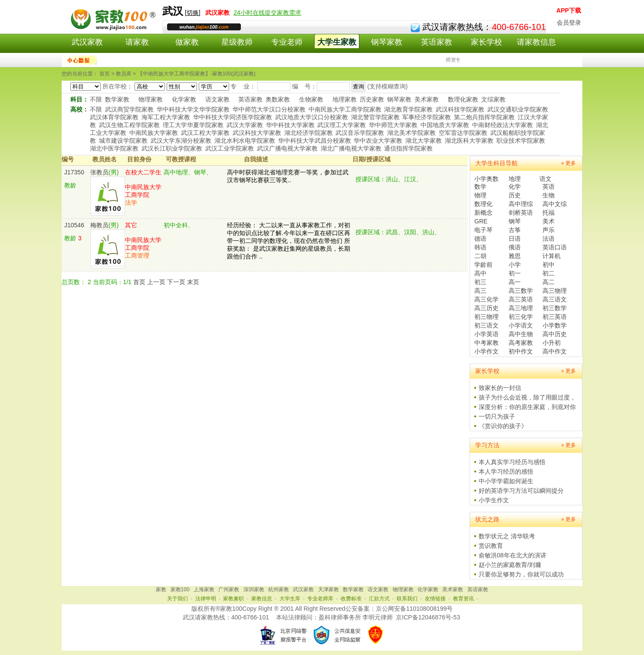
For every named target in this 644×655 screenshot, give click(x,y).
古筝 (515, 230)
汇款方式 (379, 599)
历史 (515, 195)
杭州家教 (279, 589)
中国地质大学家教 (445, 125)
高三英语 (521, 299)
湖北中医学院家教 (114, 148)
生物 (549, 195)
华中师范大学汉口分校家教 (269, 109)
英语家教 (437, 42)
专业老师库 (320, 599)
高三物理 (555, 291)
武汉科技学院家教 (460, 109)
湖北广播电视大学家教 (351, 148)
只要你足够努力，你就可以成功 (521, 574)
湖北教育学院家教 (408, 109)
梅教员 (99, 225)
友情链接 (435, 599)
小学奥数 (486, 179)
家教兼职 (233, 599)
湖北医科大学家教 (469, 141)
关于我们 (177, 599)
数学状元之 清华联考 (507, 536)
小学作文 (486, 351)
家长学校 (486, 42)
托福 (549, 213)
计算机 (552, 256)
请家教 (137, 42)
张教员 (99, 172)
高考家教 (521, 343)
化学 (515, 187)
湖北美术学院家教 (411, 133)
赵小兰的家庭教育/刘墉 (510, 565)
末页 (193, 282)
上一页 (156, 282)
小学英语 (486, 334)
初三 (480, 282)
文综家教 (493, 99)
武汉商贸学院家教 (129, 109)
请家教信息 (536, 42)
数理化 (483, 204)
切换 (193, 13)
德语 (480, 239)
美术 (549, 221)
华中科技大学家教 (290, 125)
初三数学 (555, 308)
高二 (549, 282)
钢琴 (515, 221)
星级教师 (237, 42)
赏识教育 (491, 546)
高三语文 (555, 299)
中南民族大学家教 (154, 133)
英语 (549, 187)
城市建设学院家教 (123, 141)
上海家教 (204, 589)
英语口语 (555, 247)
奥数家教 (278, 99)
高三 (480, 291)
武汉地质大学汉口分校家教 (312, 117)
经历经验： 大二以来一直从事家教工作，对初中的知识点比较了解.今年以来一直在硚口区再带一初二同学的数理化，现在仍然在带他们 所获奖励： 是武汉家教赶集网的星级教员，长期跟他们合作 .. (289, 241)
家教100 (180, 589)
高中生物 (521, 334)
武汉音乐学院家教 (360, 133)
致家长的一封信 (500, 388)
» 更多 (568, 163)
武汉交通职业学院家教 (518, 109)
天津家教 (329, 589)
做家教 (187, 42)
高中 (480, 273)
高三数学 (521, 291)
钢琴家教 (387, 42)
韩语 (480, 247)
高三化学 (486, 299)
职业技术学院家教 (521, 141)
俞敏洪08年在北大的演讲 (513, 555)
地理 (515, 179)
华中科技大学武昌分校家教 (315, 141)
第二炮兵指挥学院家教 (484, 117)
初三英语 (555, 317)
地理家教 (345, 99)
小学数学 (555, 325)
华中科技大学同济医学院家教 (233, 117)
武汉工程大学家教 (205, 133)
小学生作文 (494, 500)
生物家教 (311, 99)
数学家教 (117, 99)
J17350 (74, 172)
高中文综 (555, 204)
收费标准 (351, 599)
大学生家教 (337, 42)
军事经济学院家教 (427, 117)
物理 (480, 195)
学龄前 (483, 265)
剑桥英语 (521, 213)
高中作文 (555, 351)
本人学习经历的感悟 (506, 472)
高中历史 (555, 334)
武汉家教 (87, 42)
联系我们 (407, 599)
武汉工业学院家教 (230, 148)
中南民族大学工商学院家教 (345, 109)
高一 (515, 282)
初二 (549, 273)
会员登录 (569, 23)
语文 (545, 179)
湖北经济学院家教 (309, 133)
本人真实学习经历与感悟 (512, 462)
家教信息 (262, 599)
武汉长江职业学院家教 (172, 148)
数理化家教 (463, 99)
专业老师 (287, 42)
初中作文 (521, 351)
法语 (549, 239)
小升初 (552, 343)
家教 (161, 589)
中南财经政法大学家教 (503, 125)
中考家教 (486, 343)
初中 (549, 265)
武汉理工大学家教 (342, 125)
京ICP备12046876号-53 (428, 617)
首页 (139, 282)
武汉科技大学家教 (257, 133)
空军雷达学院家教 (463, 133)
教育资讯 (463, 599)
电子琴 (483, 230)
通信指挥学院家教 (408, 148)
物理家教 (151, 99)
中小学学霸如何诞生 (506, 481)
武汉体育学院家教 (114, 117)
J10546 (74, 225)
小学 (515, 265)
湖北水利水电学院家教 (245, 141)
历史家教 (372, 99)
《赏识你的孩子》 (503, 426)
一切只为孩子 (497, 416)
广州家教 (229, 589)
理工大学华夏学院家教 (193, 125)
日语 (515, 239)
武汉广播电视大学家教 (287, 148)
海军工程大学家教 (166, 117)
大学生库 (290, 599)
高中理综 (521, 204)
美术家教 (427, 99)
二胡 (480, 256)
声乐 (549, 230)
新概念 (483, 213)
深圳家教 (254, 589)
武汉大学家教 (245, 125)
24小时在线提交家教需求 (267, 13)
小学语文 (521, 325)
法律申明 (206, 599)
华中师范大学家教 (393, 125)
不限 (96, 99)
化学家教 (184, 99)
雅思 (515, 256)
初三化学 (521, 317)
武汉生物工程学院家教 (129, 125)
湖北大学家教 (424, 141)
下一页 (176, 282)
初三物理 (486, 317)
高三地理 (521, 308)
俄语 (515, 247)
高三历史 (486, 308)
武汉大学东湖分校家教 (181, 141)
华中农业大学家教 (378, 141)
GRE (481, 221)
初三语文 (486, 325)
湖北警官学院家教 (375, 117)
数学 (480, 187)
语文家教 (217, 99)
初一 (515, 273)
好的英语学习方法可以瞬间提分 (521, 491)
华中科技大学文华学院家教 (193, 109)
